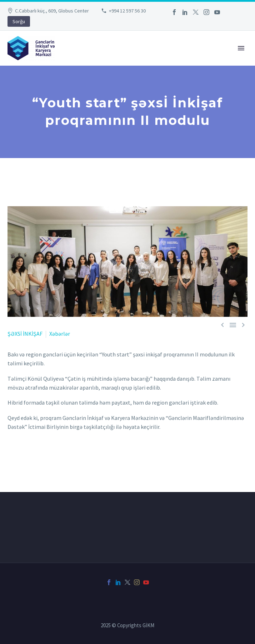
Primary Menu (241, 48)
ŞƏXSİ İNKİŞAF (25, 334)
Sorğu (19, 21)
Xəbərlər (60, 334)
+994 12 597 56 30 (127, 11)
